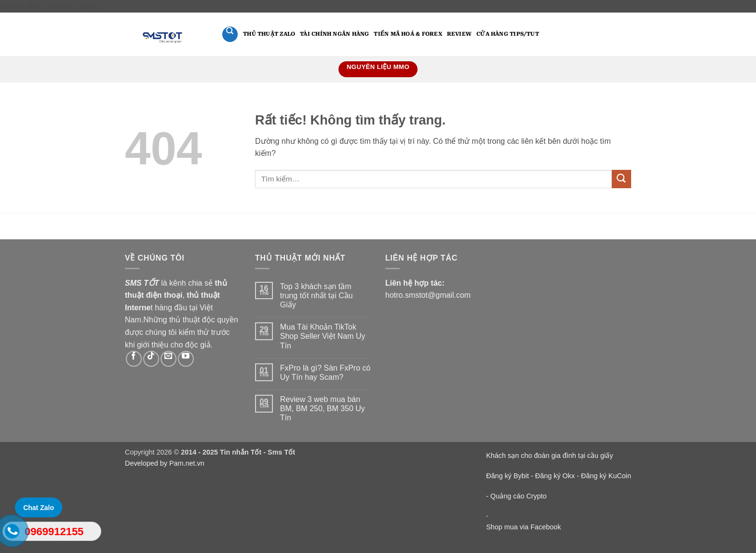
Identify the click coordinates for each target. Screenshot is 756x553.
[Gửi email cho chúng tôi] (169, 359)
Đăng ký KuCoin (606, 476)
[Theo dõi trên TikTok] (151, 359)
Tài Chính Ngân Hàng (334, 34)
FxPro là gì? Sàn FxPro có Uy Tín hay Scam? (325, 373)
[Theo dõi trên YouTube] (186, 359)
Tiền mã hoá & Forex (408, 34)
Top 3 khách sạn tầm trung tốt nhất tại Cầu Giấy (317, 296)
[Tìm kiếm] (230, 34)
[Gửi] (621, 179)
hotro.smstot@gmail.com (428, 295)
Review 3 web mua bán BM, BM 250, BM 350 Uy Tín (323, 408)
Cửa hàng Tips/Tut (508, 34)
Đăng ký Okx (556, 476)
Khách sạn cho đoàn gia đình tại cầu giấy (549, 456)
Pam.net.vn (187, 463)
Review (459, 34)
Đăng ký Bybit (507, 476)
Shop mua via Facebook (523, 527)
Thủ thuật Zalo (269, 34)
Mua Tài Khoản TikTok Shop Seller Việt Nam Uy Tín (323, 336)
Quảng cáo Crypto (519, 496)
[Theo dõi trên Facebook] (134, 359)
